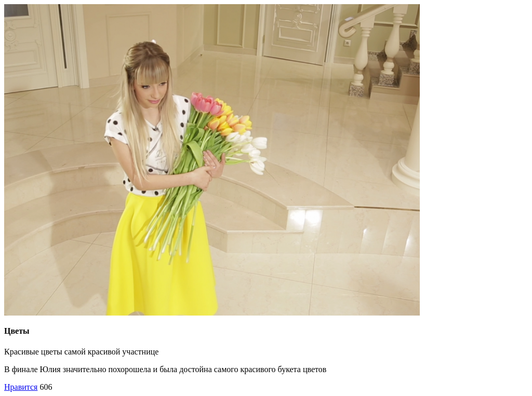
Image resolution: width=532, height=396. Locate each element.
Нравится (21, 387)
